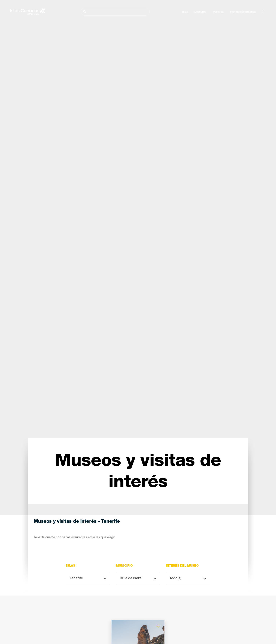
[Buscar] (115, 12)
